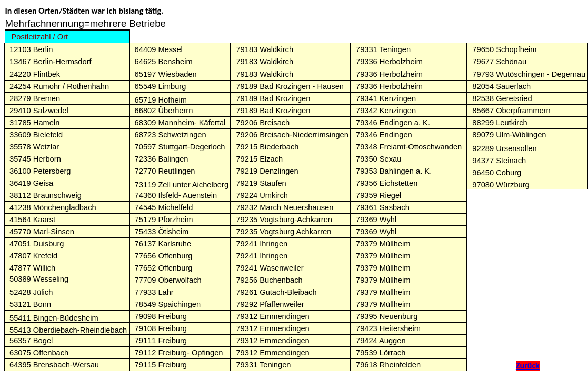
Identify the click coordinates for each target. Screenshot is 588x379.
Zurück (528, 366)
